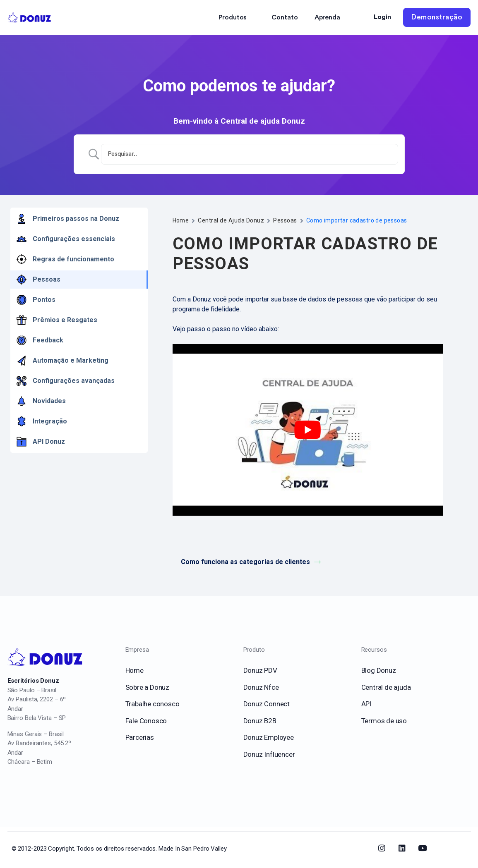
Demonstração (437, 17)
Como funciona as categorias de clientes (251, 562)
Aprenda (327, 17)
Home (181, 220)
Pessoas (285, 220)
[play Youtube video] (308, 430)
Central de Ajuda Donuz (231, 220)
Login (382, 17)
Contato (285, 17)
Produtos (233, 17)
